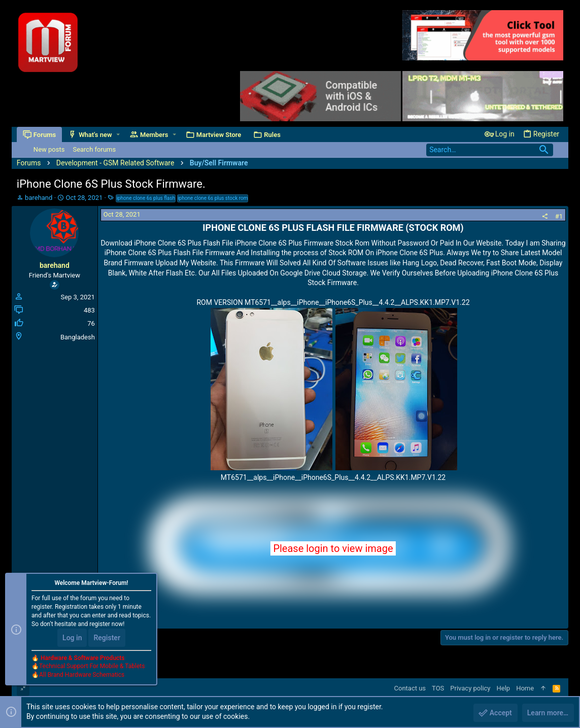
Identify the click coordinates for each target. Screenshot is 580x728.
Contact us (410, 688)
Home (525, 688)
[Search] (490, 150)
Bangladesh (78, 337)
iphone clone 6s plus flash (146, 198)
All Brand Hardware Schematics (82, 675)
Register (107, 638)
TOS (438, 688)
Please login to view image (333, 548)
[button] (118, 135)
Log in (72, 638)
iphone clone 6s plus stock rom (213, 198)
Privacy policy (470, 688)
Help (504, 688)
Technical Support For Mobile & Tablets (92, 667)
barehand (39, 198)
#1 (559, 216)
